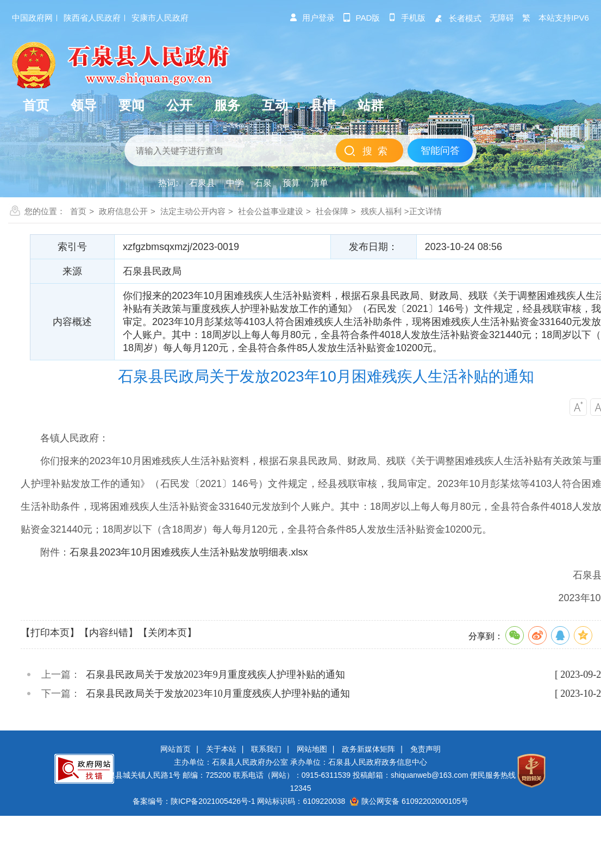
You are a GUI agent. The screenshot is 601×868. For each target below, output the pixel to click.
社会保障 (332, 211)
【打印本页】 (50, 633)
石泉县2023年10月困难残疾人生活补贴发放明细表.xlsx (189, 552)
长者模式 (458, 18)
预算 (291, 183)
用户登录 (312, 18)
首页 (78, 211)
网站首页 (176, 749)
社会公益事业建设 (271, 211)
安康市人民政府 (160, 18)
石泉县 (202, 183)
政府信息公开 (123, 211)
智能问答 (440, 151)
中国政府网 (32, 18)
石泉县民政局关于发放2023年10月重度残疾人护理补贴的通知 (218, 694)
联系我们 (266, 749)
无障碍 (502, 18)
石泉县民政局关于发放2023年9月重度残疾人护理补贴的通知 (215, 675)
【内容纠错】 (109, 633)
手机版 (407, 18)
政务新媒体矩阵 (368, 749)
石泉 (263, 183)
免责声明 (425, 749)
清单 (320, 183)
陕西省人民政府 (92, 18)
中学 (235, 183)
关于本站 (221, 749)
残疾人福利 (381, 211)
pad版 (362, 18)
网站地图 (312, 749)
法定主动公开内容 (193, 211)
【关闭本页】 (167, 633)
